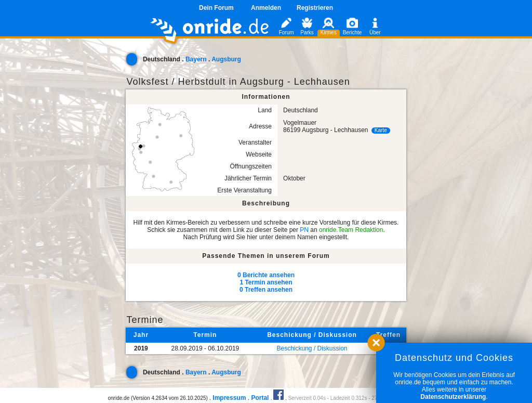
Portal (260, 398)
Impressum (229, 398)
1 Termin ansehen (266, 282)
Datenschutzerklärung (453, 397)
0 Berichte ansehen (266, 275)
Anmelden (266, 8)
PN (304, 230)
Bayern (196, 59)
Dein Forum (216, 8)
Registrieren (315, 8)
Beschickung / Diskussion (312, 348)
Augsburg (226, 59)
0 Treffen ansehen (266, 290)
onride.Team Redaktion (351, 230)
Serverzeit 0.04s (307, 398)
